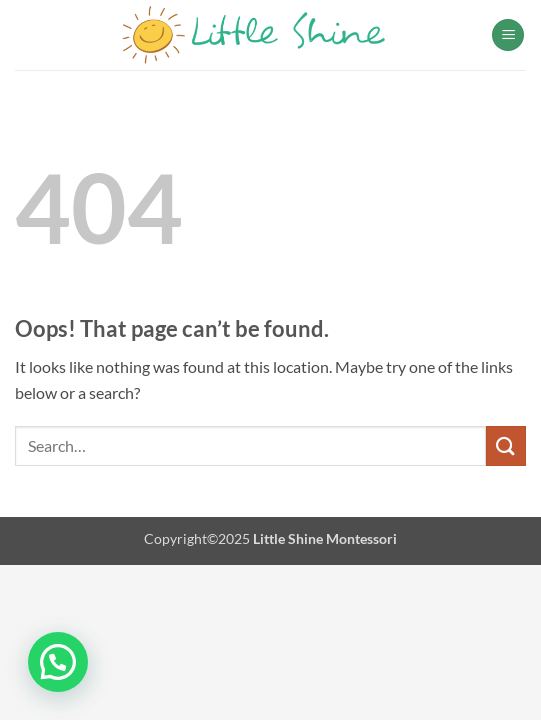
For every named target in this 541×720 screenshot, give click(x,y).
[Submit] (506, 445)
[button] (508, 35)
